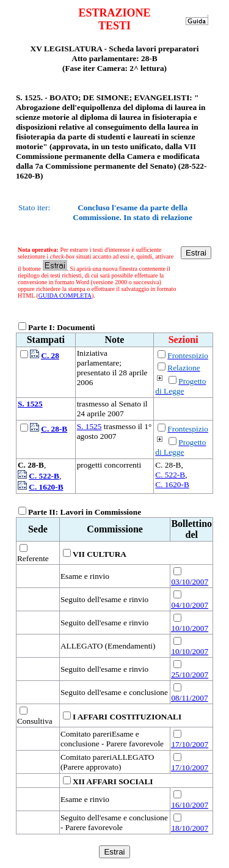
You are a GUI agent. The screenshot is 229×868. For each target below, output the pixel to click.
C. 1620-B (172, 484)
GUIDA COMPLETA (65, 296)
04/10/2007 (190, 605)
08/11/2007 (189, 698)
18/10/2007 (190, 828)
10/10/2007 (190, 628)
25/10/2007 (190, 675)
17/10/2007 (190, 744)
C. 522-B (170, 475)
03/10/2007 (190, 582)
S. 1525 (89, 426)
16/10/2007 (190, 805)
